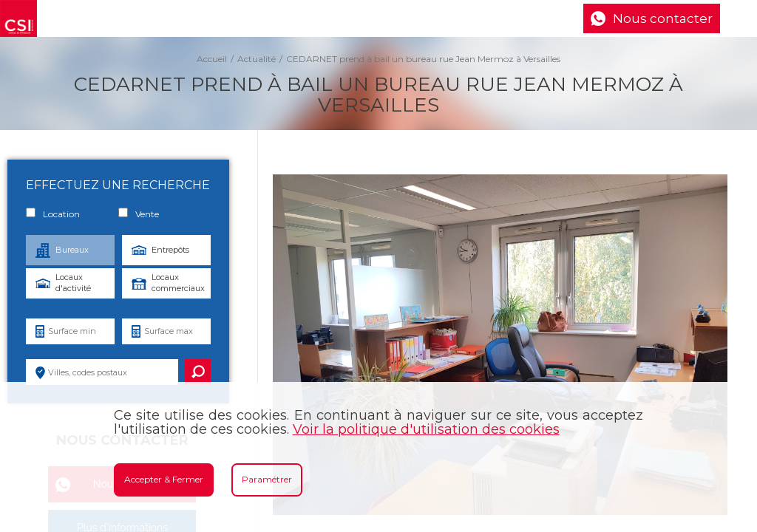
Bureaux (72, 250)
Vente (139, 214)
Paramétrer (267, 479)
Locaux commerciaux (178, 283)
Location (53, 214)
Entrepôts (170, 250)
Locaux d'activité (73, 283)
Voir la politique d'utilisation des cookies (426, 429)
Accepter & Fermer (164, 479)
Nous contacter (663, 18)
